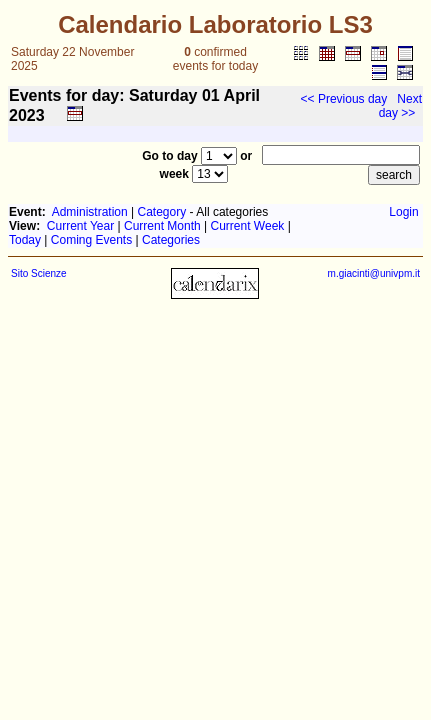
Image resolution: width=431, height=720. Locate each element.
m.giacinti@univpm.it (374, 273)
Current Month (162, 226)
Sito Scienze (39, 273)
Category (162, 212)
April (242, 95)
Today (25, 240)
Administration (90, 212)
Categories (171, 240)
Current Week (248, 226)
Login (403, 212)
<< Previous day (344, 99)
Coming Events (91, 240)
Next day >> (400, 106)
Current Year (80, 226)
